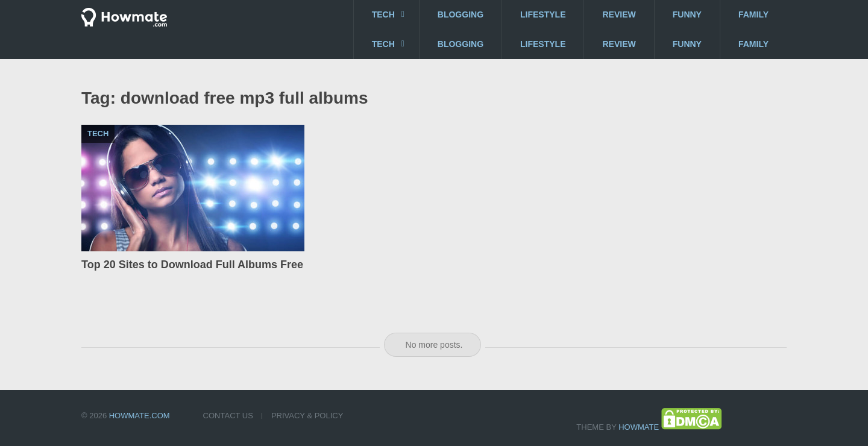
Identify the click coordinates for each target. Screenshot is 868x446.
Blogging (461, 14)
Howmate (639, 427)
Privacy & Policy (307, 416)
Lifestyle (543, 14)
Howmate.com (140, 416)
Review (619, 14)
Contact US (228, 416)
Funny (687, 14)
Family (753, 14)
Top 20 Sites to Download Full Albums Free (192, 265)
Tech (383, 14)
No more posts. (434, 345)
